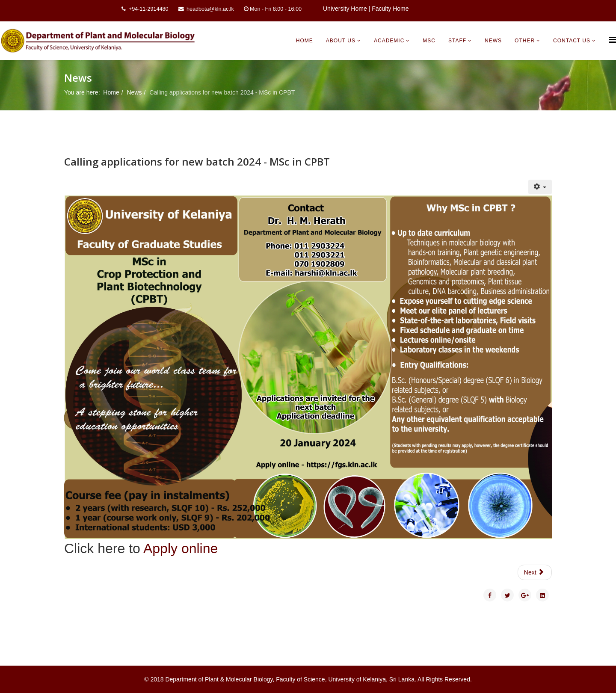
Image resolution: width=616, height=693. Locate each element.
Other (525, 41)
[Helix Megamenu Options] (612, 40)
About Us (341, 41)
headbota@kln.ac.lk (210, 9)
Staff (457, 41)
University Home (345, 9)
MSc (429, 41)
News (493, 41)
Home (305, 41)
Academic (389, 41)
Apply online (181, 548)
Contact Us (572, 41)
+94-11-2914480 (149, 9)
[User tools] (540, 187)
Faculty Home (390, 9)
